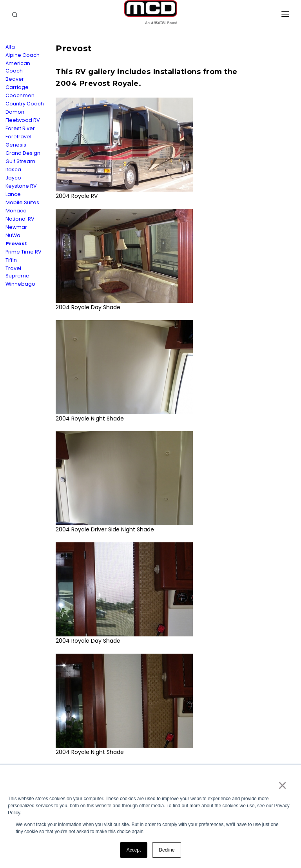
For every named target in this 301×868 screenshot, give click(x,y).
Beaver (15, 79)
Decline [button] (167, 850)
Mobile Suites (22, 202)
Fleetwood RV (23, 120)
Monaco (16, 211)
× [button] (282, 785)
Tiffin (11, 260)
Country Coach (25, 104)
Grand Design (23, 153)
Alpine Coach (23, 55)
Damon (15, 112)
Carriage (17, 87)
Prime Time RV (24, 252)
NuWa (13, 235)
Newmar (16, 227)
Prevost (16, 244)
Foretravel (18, 137)
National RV (20, 219)
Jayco (13, 178)
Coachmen (20, 95)
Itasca (13, 169)
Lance (13, 194)
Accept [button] (134, 850)
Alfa (10, 47)
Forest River (20, 128)
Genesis (16, 145)
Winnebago (20, 284)
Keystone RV (21, 186)
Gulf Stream (20, 161)
